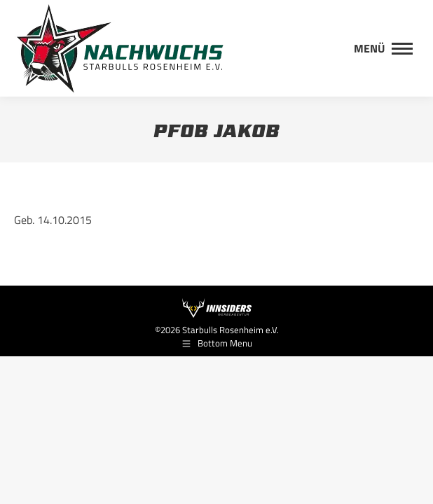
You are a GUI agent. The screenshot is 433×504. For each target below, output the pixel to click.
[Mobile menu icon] (383, 48)
